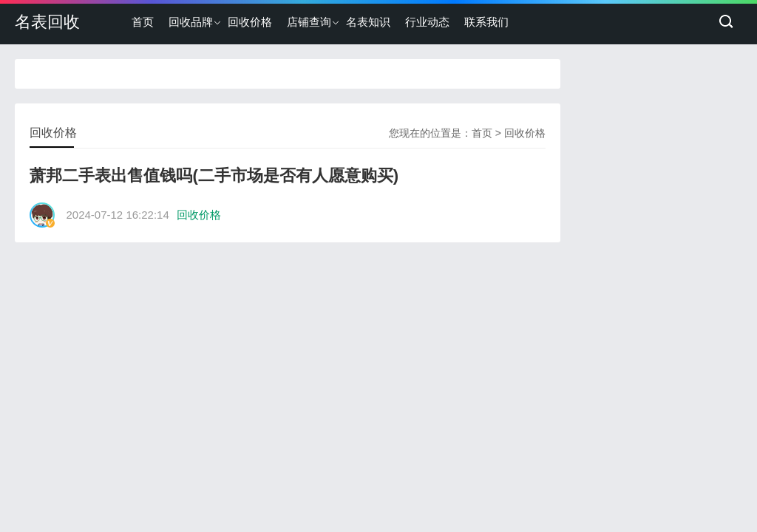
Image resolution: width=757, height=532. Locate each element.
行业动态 (427, 22)
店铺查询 (309, 22)
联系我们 (486, 22)
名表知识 (368, 22)
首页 (143, 22)
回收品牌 (191, 22)
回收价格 (250, 22)
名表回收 (47, 22)
